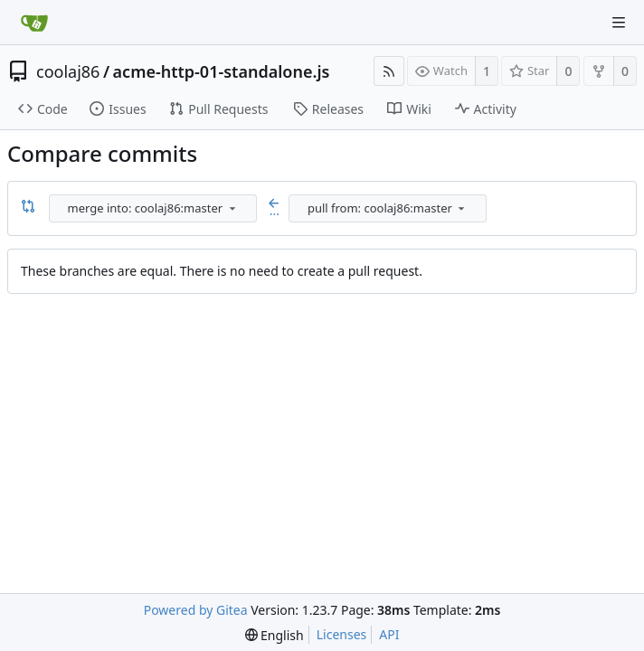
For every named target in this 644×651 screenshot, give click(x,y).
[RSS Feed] (389, 71)
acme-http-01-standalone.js (222, 71)
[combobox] (154, 208)
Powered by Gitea (196, 610)
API (389, 634)
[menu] (232, 208)
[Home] (34, 23)
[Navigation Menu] (619, 23)
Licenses (342, 634)
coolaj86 (68, 71)
